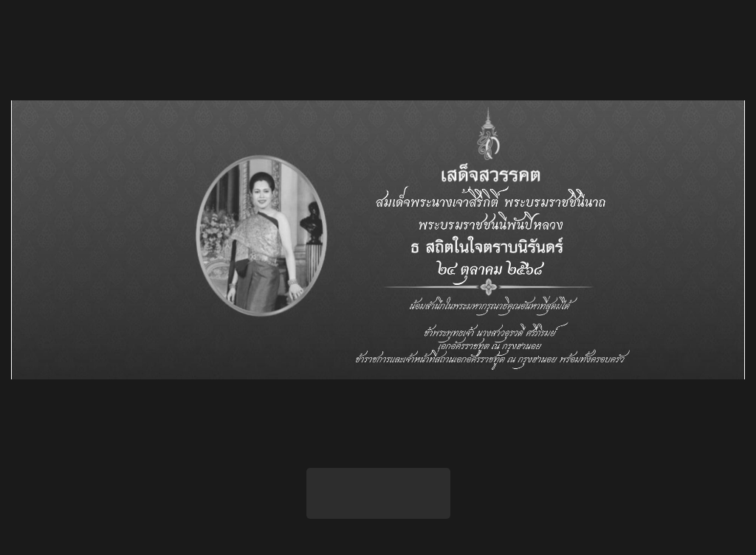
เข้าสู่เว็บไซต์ (378, 493)
